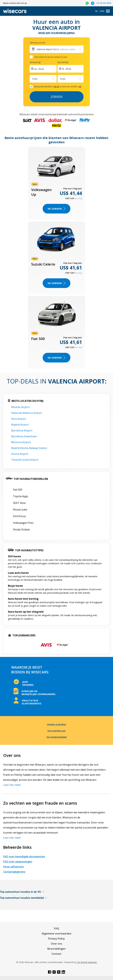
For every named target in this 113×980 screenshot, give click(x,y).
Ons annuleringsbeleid (56, 737)
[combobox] (32, 79)
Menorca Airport (21, 442)
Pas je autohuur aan (56, 731)
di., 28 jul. (67, 69)
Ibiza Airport (19, 419)
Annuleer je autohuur (57, 724)
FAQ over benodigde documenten (24, 856)
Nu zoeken (56, 209)
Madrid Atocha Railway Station (29, 448)
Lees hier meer (12, 785)
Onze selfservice (13, 867)
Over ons (56, 944)
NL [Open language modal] (97, 11)
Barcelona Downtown (24, 436)
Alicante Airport (20, 407)
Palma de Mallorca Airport (27, 413)
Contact (56, 954)
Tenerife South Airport (25, 460)
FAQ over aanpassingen (18, 862)
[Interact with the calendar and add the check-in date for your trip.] (43, 69)
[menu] (108, 11)
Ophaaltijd (35, 62)
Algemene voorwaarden (56, 934)
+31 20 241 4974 (104, 3)
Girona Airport (20, 454)
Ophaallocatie (37, 43)
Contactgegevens (14, 872)
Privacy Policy (56, 939)
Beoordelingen (56, 949)
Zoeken (56, 97)
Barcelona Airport (22, 430)
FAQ (57, 928)
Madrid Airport (20, 425)
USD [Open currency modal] (102, 11)
